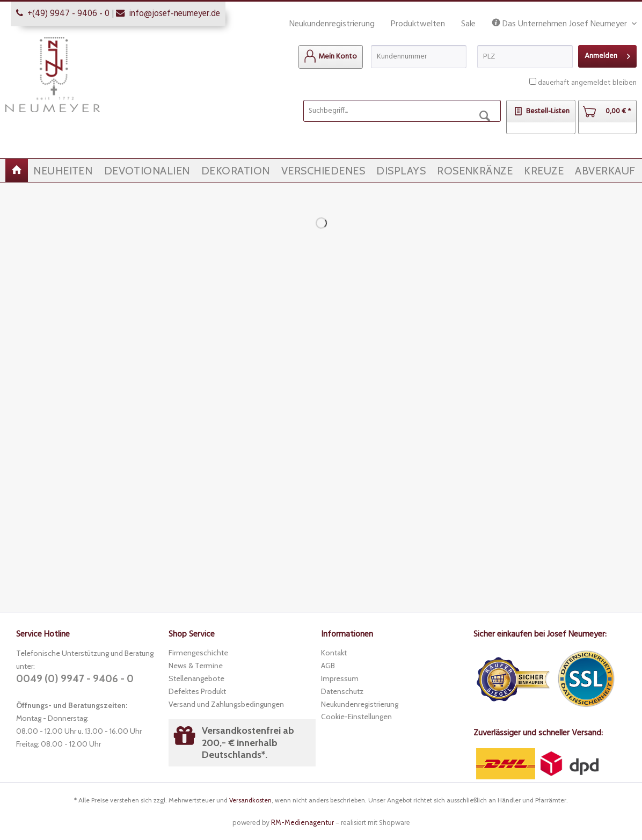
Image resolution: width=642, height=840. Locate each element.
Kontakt (334, 653)
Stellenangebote (196, 678)
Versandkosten (250, 800)
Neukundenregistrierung (332, 24)
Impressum (340, 678)
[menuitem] (331, 57)
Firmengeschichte (198, 653)
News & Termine (196, 666)
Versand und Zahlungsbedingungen (226, 704)
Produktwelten (418, 24)
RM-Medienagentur (302, 822)
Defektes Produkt (197, 691)
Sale (468, 24)
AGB (328, 666)
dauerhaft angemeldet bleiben (587, 83)
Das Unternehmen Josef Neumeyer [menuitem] (560, 24)
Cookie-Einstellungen (356, 717)
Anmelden (607, 55)
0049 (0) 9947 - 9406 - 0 (75, 679)
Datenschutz (342, 691)
